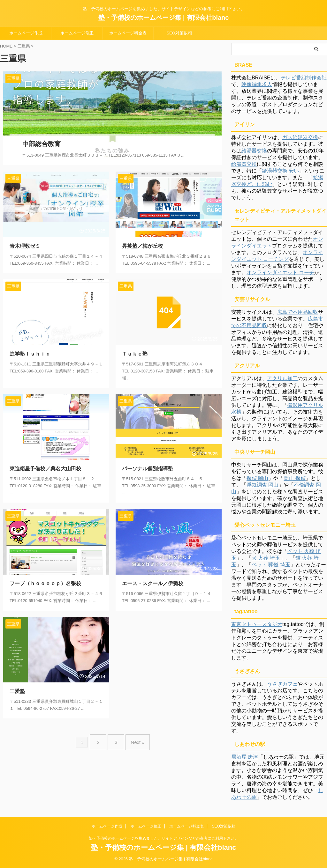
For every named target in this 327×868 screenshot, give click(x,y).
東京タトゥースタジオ (257, 624)
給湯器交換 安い (280, 171)
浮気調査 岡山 (262, 485)
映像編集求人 (257, 84)
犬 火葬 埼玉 (266, 558)
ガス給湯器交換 (300, 137)
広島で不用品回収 (298, 312)
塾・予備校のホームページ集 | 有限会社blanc (164, 18)
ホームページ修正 (77, 33)
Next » (134, 733)
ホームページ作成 (26, 33)
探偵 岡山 (257, 478)
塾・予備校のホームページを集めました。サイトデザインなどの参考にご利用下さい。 (163, 838)
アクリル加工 (282, 378)
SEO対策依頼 (179, 33)
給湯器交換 (254, 151)
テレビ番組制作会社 (304, 78)
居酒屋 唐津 (245, 757)
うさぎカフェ (282, 684)
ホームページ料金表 (128, 33)
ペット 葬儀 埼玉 (271, 565)
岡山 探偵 (294, 478)
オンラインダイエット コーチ (280, 272)
